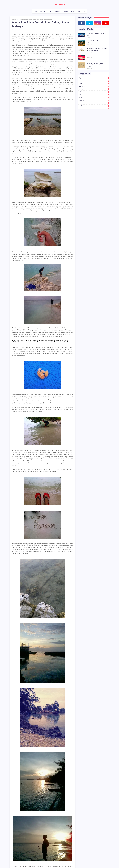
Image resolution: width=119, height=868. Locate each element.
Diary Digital (60, 5)
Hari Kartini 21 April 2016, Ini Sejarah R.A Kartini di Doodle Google (98, 49)
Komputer (94, 89)
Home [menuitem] (36, 11)
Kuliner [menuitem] (66, 11)
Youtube (94, 109)
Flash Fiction (94, 81)
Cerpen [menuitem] (43, 11)
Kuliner (94, 92)
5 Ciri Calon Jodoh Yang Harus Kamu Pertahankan (97, 42)
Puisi (94, 95)
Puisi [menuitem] (50, 11)
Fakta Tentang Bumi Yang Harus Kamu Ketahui (97, 34)
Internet (94, 84)
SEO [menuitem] (80, 11)
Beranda (14, 19)
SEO (94, 103)
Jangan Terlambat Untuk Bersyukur (96, 56)
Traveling (20, 19)
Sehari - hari (94, 100)
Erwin (16, 30)
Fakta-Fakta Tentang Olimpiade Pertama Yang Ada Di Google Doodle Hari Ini (97, 65)
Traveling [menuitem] (57, 11)
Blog (94, 78)
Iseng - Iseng (94, 86)
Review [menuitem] (73, 11)
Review (94, 97)
